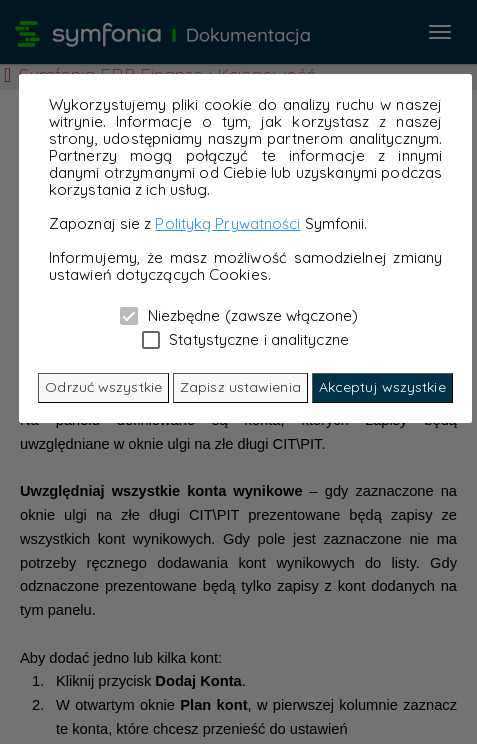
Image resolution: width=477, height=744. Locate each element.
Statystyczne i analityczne (245, 339)
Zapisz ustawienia (240, 387)
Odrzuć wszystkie (103, 387)
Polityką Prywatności (227, 223)
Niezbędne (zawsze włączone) (239, 315)
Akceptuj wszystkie (382, 387)
